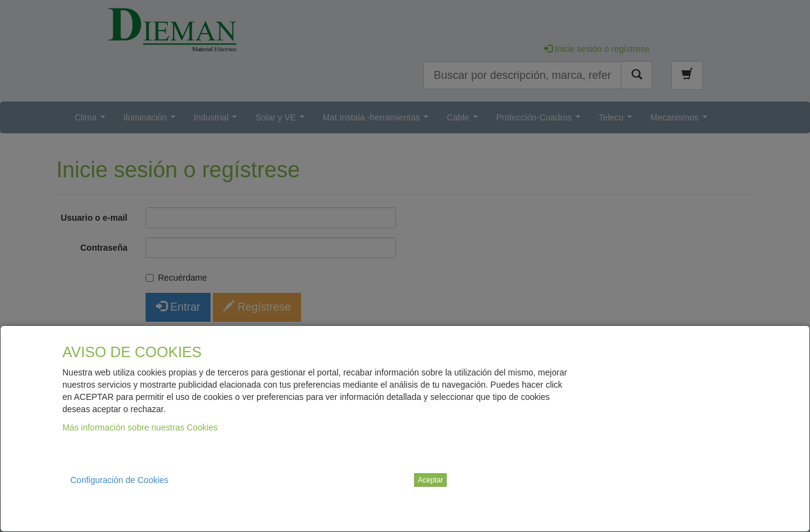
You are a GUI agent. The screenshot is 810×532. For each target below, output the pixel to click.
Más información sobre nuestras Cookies (140, 427)
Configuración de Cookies (119, 480)
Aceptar (430, 480)
